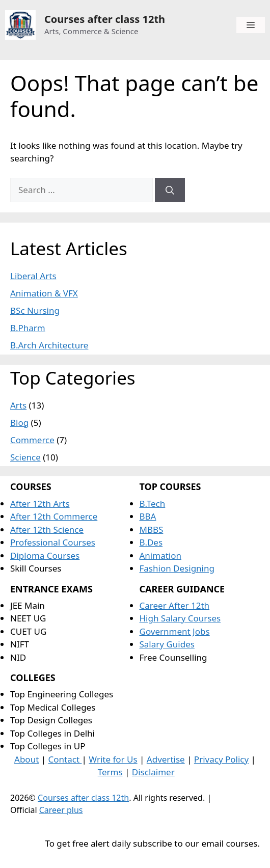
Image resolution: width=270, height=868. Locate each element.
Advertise (166, 759)
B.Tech (153, 504)
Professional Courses (53, 542)
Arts (18, 405)
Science (25, 457)
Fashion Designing (177, 568)
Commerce (32, 440)
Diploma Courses (45, 555)
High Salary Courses (180, 618)
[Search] (170, 190)
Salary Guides (167, 644)
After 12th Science (47, 530)
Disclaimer (153, 772)
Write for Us (113, 759)
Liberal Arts (33, 276)
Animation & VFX (44, 293)
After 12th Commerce (54, 516)
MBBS (152, 530)
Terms (110, 772)
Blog (19, 423)
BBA (148, 516)
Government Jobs (175, 631)
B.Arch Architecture (49, 345)
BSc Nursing (35, 310)
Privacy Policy (221, 759)
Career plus (61, 810)
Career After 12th (175, 605)
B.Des (151, 542)
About (26, 759)
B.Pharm (28, 328)
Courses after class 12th (105, 19)
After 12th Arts (40, 504)
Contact (65, 759)
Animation (161, 555)
